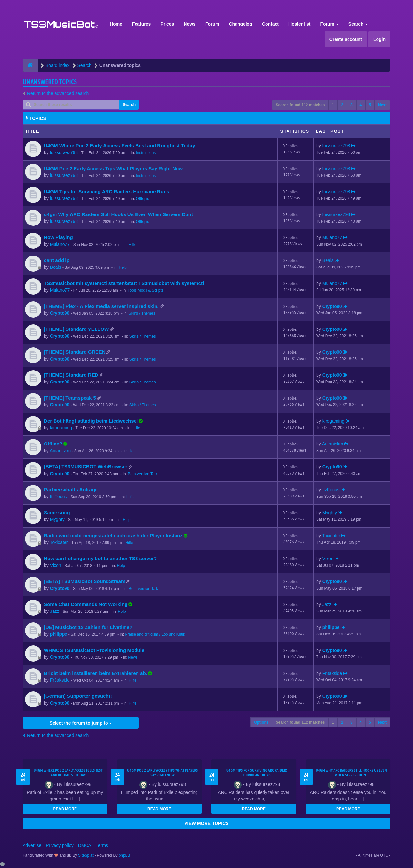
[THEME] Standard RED (71, 375)
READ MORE (65, 809)
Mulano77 (60, 244)
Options (261, 722)
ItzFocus (59, 497)
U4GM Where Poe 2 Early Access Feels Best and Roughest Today (120, 146)
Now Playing (58, 237)
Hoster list (299, 24)
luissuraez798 (64, 152)
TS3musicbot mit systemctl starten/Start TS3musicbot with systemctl (124, 283)
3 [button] (352, 105)
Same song (57, 512)
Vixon (56, 565)
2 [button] (342, 105)
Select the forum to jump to (81, 723)
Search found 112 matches (300, 105)
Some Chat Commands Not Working (86, 604)
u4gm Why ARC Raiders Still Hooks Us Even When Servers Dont (118, 214)
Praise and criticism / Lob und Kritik (155, 634)
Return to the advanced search (58, 93)
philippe (59, 634)
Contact (270, 24)
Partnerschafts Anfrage (71, 490)
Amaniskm (60, 451)
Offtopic (142, 199)
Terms (102, 845)
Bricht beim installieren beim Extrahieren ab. (96, 673)
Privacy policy (60, 845)
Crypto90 (60, 313)
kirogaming (61, 428)
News (190, 24)
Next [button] (382, 105)
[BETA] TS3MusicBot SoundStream (85, 581)
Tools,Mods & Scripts (146, 290)
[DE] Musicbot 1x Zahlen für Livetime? (88, 627)
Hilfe (133, 245)
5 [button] (370, 105)
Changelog (240, 24)
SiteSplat (85, 855)
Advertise (32, 845)
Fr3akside (60, 680)
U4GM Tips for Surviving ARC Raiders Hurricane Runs (107, 191)
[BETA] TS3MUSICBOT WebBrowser (86, 467)
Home (116, 24)
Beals (56, 267)
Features (141, 24)
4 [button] (361, 105)
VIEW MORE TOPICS (206, 823)
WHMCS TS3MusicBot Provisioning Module (94, 650)
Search (358, 24)
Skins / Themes (142, 313)
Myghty (57, 519)
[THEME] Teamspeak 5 (70, 398)
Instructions (146, 153)
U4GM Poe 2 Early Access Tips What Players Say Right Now (113, 168)
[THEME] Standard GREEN (75, 352)
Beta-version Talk (142, 474)
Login (379, 39)
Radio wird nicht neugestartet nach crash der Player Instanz (113, 535)
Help (123, 267)
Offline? (53, 444)
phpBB (125, 855)
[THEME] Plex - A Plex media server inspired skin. (101, 306)
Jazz (55, 611)
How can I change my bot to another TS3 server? (100, 558)
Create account (346, 39)
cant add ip (57, 260)
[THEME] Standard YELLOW (76, 329)
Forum (212, 24)
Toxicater (59, 542)
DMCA (85, 845)
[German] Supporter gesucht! (78, 696)
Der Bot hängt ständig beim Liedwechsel (91, 421)
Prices (167, 24)
